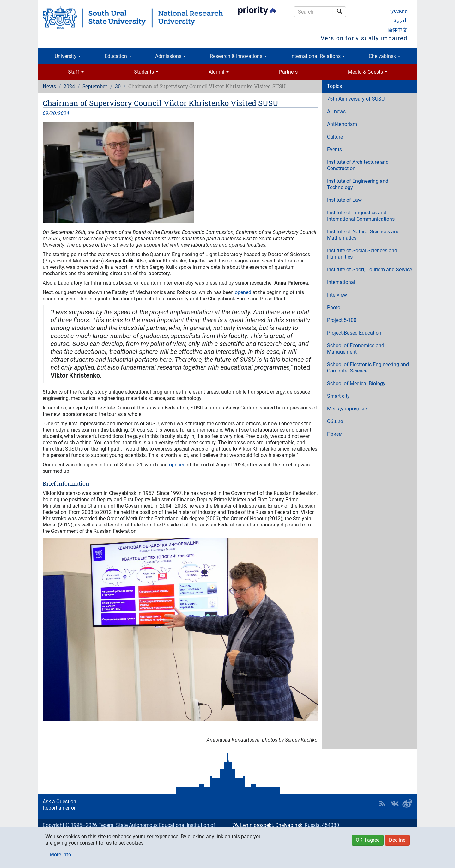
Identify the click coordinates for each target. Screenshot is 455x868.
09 (45, 113)
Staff (76, 72)
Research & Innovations (238, 56)
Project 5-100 (342, 320)
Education (118, 56)
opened (243, 292)
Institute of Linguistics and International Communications (361, 216)
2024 (69, 86)
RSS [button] (382, 803)
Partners (288, 72)
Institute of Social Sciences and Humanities (362, 254)
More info (60, 855)
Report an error (59, 808)
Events (334, 149)
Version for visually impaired (364, 38)
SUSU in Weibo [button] (407, 803)
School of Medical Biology (356, 383)
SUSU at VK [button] (395, 803)
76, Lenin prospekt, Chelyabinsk (267, 825)
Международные (347, 409)
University (68, 56)
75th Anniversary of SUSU (356, 99)
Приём (335, 434)
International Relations (318, 56)
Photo (334, 308)
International (341, 282)
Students (146, 72)
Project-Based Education (354, 333)
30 (118, 86)
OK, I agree (368, 840)
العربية (401, 20)
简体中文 (397, 30)
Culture (335, 137)
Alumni (219, 72)
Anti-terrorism (342, 124)
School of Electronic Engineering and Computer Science (368, 368)
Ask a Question (59, 801)
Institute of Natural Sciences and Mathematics (363, 235)
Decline (397, 840)
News (49, 86)
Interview (337, 295)
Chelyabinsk (385, 56)
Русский (398, 11)
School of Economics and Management (356, 349)
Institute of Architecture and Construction (358, 165)
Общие (335, 421)
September (95, 86)
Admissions (170, 56)
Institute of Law (344, 200)
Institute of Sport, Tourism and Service (370, 270)
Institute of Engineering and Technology (358, 184)
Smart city (338, 396)
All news (336, 111)
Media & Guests (368, 72)
